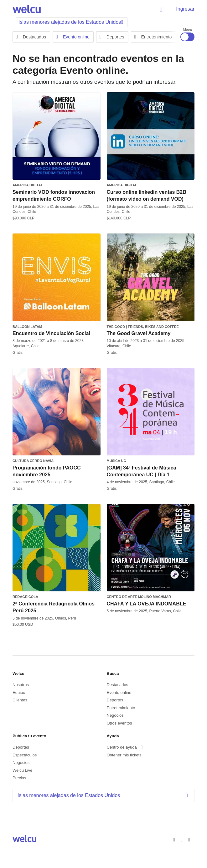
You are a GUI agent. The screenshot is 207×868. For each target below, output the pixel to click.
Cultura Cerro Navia (33, 461)
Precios (19, 778)
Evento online (73, 37)
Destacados (31, 37)
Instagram (190, 839)
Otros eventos (119, 723)
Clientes (20, 700)
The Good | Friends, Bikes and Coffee (143, 327)
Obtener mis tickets (124, 755)
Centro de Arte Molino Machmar (139, 597)
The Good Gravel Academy (139, 333)
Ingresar (185, 9)
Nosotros (21, 685)
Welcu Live (22, 770)
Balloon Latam (27, 327)
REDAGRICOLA (25, 597)
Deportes (112, 37)
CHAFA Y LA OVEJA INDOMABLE (147, 604)
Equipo (19, 692)
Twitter (183, 839)
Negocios (115, 715)
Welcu (27, 9)
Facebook (175, 839)
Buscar (162, 9)
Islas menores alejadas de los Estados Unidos (104, 795)
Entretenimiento (153, 37)
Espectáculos (25, 755)
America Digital (28, 185)
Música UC (116, 461)
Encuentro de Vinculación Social (51, 333)
